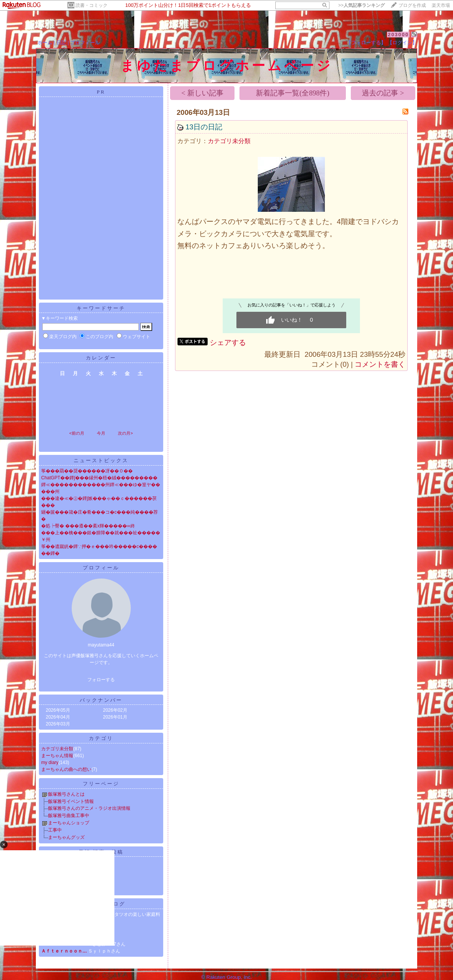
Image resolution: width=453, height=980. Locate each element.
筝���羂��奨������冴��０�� (87, 471)
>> (361, 5)
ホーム (45, 43)
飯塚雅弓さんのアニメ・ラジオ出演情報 (89, 808)
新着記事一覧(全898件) (292, 93)
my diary (50, 762)
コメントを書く (380, 364)
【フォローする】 (366, 43)
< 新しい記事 (202, 93)
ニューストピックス (101, 460)
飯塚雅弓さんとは (66, 794)
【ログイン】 (402, 43)
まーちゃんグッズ (66, 837)
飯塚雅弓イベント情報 (71, 801)
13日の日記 (204, 127)
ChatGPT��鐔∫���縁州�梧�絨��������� (99, 478)
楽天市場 (441, 5)
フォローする (101, 680)
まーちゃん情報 (57, 756)
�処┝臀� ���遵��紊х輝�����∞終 (88, 526)
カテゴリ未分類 (57, 749)
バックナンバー (101, 700)
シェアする (228, 343)
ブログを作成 (412, 5)
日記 (61, 43)
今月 (101, 433)
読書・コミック (92, 5)
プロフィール (85, 43)
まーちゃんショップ (69, 823)
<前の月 (76, 433)
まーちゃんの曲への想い (66, 769)
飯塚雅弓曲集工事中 (69, 816)
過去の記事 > (383, 93)
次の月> (125, 433)
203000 (398, 35)
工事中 (55, 830)
